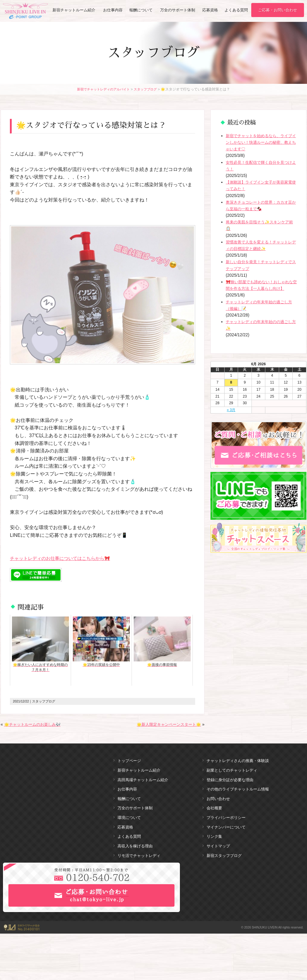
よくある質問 (236, 10)
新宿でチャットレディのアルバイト (102, 89)
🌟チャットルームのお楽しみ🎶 (34, 724)
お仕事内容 (113, 10)
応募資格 (210, 10)
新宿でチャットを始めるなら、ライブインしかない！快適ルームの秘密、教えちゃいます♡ (261, 142)
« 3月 (231, 410)
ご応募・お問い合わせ (278, 10)
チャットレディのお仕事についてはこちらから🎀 (63, 558)
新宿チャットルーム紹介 (74, 10)
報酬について (141, 10)
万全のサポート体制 (178, 10)
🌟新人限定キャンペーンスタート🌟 (166, 724)
